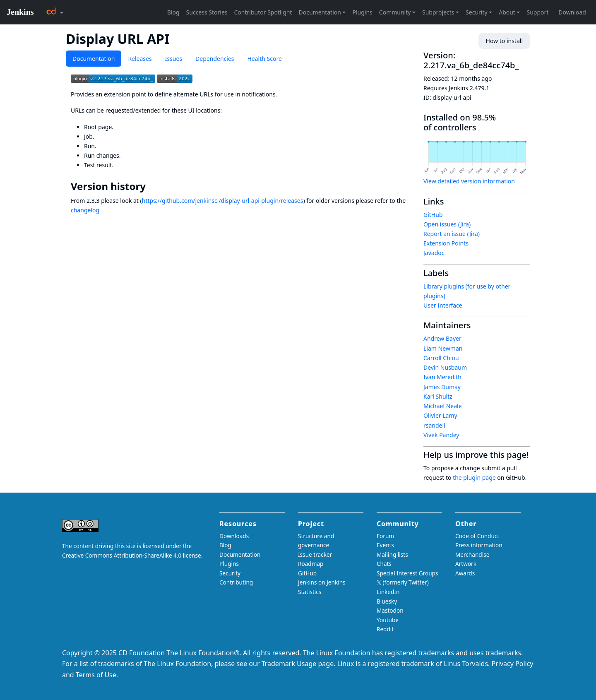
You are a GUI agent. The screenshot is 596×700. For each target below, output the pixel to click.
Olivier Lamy (440, 415)
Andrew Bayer (442, 338)
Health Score (264, 59)
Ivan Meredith (442, 377)
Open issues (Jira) (447, 224)
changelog (85, 210)
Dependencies (215, 59)
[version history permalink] (151, 186)
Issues (174, 59)
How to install (504, 41)
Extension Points (446, 243)
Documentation (94, 59)
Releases (140, 59)
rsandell (434, 425)
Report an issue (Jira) (452, 234)
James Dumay (442, 387)
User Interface (443, 305)
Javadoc (434, 253)
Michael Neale (443, 406)
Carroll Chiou (441, 358)
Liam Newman (443, 348)
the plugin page (474, 477)
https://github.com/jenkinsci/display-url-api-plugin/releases (223, 201)
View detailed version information (469, 181)
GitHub (433, 215)
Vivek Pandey (441, 435)
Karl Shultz (438, 396)
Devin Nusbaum (445, 367)
